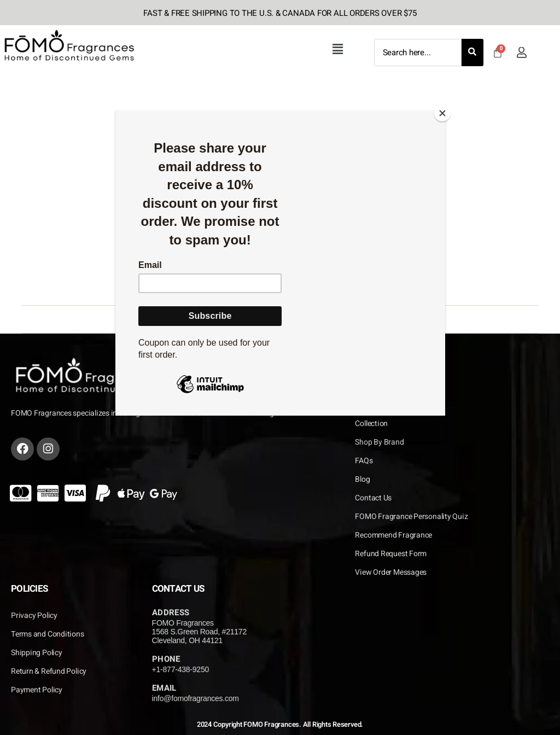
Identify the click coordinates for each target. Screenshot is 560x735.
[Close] (442, 113)
